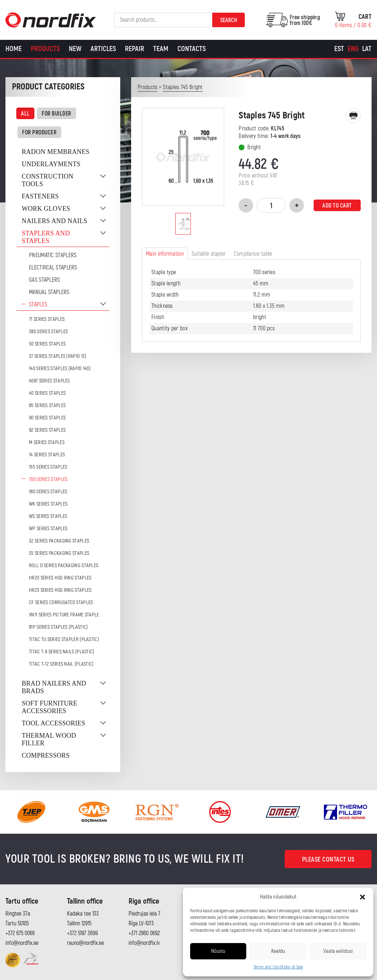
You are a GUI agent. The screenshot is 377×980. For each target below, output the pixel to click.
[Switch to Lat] (367, 49)
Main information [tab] (165, 254)
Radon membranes (56, 152)
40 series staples (47, 393)
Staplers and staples (46, 237)
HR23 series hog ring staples (60, 590)
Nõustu (218, 951)
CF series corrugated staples (61, 602)
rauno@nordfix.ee (85, 943)
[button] (363, 897)
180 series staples (48, 492)
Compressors (46, 755)
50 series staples (47, 344)
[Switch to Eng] (353, 49)
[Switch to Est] (339, 49)
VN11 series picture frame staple (64, 615)
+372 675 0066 (20, 933)
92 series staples (47, 430)
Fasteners (40, 196)
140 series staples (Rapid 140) (60, 368)
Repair (135, 49)
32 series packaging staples (59, 541)
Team (161, 49)
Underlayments (51, 164)
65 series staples (47, 405)
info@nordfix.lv (144, 943)
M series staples (47, 442)
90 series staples (47, 418)
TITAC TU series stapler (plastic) (64, 639)
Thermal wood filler (49, 739)
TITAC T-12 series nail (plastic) (61, 664)
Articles (103, 49)
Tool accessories (53, 723)
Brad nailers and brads (54, 687)
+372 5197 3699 (82, 933)
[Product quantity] (271, 205)
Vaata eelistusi (338, 951)
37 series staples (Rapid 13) (58, 356)
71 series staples (47, 319)
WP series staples (48, 529)
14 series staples (47, 455)
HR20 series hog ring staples (60, 578)
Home (14, 49)
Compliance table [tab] (253, 254)
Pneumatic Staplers (53, 255)
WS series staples (48, 516)
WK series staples (48, 504)
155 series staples (48, 467)
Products (45, 49)
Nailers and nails (55, 221)
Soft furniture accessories (49, 707)
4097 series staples (49, 381)
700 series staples (48, 479)
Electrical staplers (53, 268)
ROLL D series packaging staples (64, 566)
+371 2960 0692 (144, 933)
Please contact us (328, 860)
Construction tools (48, 180)
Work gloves (46, 209)
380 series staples (48, 332)
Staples (38, 305)
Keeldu (278, 951)
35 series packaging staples (59, 553)
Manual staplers (49, 292)
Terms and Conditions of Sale (278, 967)
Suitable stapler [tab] (209, 254)
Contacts (192, 49)
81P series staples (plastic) (58, 627)
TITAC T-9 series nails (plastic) (62, 652)
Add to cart (337, 206)
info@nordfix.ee (22, 943)
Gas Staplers (45, 280)
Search (229, 20)
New (75, 49)
